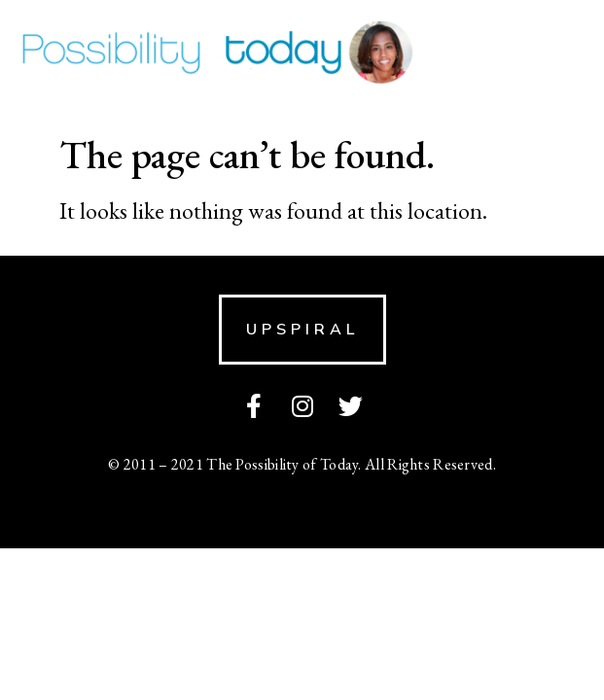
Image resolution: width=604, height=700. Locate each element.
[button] (302, 330)
